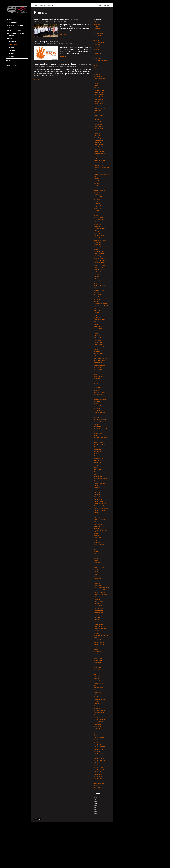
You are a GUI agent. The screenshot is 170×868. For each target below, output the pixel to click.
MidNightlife (97, 465)
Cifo (95, 117)
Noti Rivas (97, 492)
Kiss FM (96, 374)
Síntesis (96, 654)
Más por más (97, 436)
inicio (36, 5)
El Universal (97, 242)
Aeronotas (97, 29)
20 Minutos (97, 24)
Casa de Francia (98, 104)
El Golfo (96, 201)
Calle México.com (99, 90)
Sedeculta (97, 633)
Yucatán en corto (99, 756)
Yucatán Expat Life (99, 760)
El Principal (97, 231)
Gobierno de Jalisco (99, 320)
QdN (95, 581)
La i (95, 386)
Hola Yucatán (98, 340)
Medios (9, 39)
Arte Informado (98, 56)
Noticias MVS (98, 497)
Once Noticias (98, 524)
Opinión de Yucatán (99, 526)
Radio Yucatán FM (99, 590)
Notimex (96, 513)
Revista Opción (98, 617)
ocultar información (104, 5)
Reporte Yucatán (99, 601)
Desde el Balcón (98, 158)
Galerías (13, 53)
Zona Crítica (97, 788)
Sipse (95, 656)
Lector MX (97, 417)
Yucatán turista (98, 779)
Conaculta (97, 136)
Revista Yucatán (98, 624)
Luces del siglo (98, 433)
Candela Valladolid (99, 99)
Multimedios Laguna (100, 472)
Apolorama (97, 45)
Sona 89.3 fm (97, 667)
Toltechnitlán (97, 692)
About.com (97, 27)
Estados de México (99, 265)
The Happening (98, 688)
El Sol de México (98, 238)
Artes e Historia (98, 63)
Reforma (96, 597)
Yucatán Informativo (99, 767)
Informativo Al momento (101, 358)
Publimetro (97, 570)
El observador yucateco (101, 217)
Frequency (97, 299)
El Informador (98, 208)
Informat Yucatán (99, 354)
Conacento (97, 133)
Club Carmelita (98, 124)
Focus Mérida (98, 297)
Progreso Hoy (98, 563)
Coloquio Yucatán (99, 129)
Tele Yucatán (97, 676)
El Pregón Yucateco (99, 229)
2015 (96, 808)
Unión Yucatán (98, 704)
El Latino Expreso (99, 213)
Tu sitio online (98, 701)
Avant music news (99, 72)
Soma (95, 665)
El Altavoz (96, 186)
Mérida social (98, 447)
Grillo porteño (98, 326)
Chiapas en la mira (99, 108)
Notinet (96, 515)
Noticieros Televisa (99, 510)
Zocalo (96, 785)
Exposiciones (12, 23)
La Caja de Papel (99, 376)
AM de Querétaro (99, 42)
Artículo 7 (96, 67)
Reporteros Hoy (98, 604)
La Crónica (97, 379)
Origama (96, 535)
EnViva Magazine (99, 256)
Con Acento (97, 131)
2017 (96, 804)
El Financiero (97, 199)
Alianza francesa (98, 36)
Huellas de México (99, 345)
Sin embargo (97, 651)
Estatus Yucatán (98, 267)
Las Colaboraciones (100, 415)
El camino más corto (100, 188)
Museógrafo (97, 481)
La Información (98, 388)
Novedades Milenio (99, 520)
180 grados (97, 22)
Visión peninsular (99, 722)
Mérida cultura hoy (99, 445)
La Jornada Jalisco (99, 392)
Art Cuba (96, 49)
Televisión (13, 51)
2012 (96, 814)
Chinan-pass (97, 113)
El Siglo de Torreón (99, 236)
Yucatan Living (98, 772)
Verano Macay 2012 (42, 42)
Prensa (14, 45)
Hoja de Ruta (97, 338)
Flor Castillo (97, 295)
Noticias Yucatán (99, 501)
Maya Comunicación (100, 440)
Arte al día (97, 52)
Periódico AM (98, 547)
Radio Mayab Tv (98, 585)
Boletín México (98, 76)
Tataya (96, 674)
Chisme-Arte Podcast (15, 30)
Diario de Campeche (100, 161)
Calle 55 (96, 86)
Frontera (96, 301)
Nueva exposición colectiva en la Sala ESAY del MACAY (56, 64)
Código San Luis (98, 126)
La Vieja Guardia (99, 411)
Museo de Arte (98, 476)
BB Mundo (97, 74)
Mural (95, 474)
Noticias (13, 42)
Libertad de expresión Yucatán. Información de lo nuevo (101, 422)
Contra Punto (97, 142)
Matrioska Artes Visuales (101, 438)
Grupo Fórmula (98, 329)
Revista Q (96, 622)
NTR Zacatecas (98, 522)
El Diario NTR (98, 197)
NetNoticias (97, 486)
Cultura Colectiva (99, 151)
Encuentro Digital (99, 251)
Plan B (96, 549)
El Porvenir (97, 226)
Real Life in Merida (99, 592)
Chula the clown (98, 115)
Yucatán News (98, 774)
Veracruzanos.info (99, 713)
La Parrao (96, 397)
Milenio (96, 467)
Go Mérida (97, 317)
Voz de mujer (97, 724)
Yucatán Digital (98, 754)
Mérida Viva (97, 449)
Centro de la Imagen (100, 106)
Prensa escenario (99, 556)
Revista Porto (98, 620)
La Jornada (97, 390)
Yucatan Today (98, 776)
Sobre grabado (98, 660)
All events (96, 40)
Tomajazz (96, 695)
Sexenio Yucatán (99, 642)
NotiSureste (97, 517)
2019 (96, 800)
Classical (96, 120)
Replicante (97, 599)
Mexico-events (98, 456)
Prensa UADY (98, 558)
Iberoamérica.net (99, 347)
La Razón (96, 404)
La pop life (97, 401)
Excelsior (96, 279)
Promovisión (97, 565)
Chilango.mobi (98, 111)
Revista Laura (98, 615)
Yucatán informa (98, 765)
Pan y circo (97, 540)
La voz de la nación (99, 413)
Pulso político (98, 576)
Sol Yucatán (97, 663)
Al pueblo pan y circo (100, 33)
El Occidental (97, 222)
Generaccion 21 (98, 311)
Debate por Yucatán (99, 154)
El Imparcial (97, 206)
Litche (95, 431)
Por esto (96, 551)
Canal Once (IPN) (99, 95)
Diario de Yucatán (99, 163)
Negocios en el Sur (99, 483)
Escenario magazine (100, 258)
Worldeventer (98, 731)
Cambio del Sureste (99, 92)
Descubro (96, 156)
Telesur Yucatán (98, 683)
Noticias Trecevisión (99, 499)
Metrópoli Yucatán (99, 451)
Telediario (96, 679)
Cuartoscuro (97, 149)
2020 (96, 798)
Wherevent (97, 729)
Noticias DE (97, 495)
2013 (96, 812)
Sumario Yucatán (99, 670)
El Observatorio (98, 220)
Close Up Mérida (99, 122)
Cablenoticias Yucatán (100, 81)
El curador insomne (99, 190)
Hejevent (96, 333)
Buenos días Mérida (99, 79)
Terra (95, 685)
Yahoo (95, 733)
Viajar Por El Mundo (99, 720)
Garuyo (96, 308)
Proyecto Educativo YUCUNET (15, 27)
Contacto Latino (98, 140)
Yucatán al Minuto (99, 749)
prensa (46, 5)
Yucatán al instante (99, 747)
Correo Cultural (98, 147)
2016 (96, 806)
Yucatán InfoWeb (99, 770)
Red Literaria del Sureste (101, 595)
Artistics (96, 70)
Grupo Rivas (97, 331)
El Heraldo (97, 204)
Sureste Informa (98, 672)
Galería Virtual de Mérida (101, 306)
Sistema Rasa (98, 658)
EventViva (97, 276)
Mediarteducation (99, 442)
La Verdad (97, 408)
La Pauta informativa (100, 399)
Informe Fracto (98, 363)
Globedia (96, 313)
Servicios (10, 36)
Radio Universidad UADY (101, 588)
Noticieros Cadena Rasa (101, 508)
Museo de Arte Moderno (101, 479)
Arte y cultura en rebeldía (101, 61)
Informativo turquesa (100, 361)
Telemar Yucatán (99, 681)
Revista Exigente (99, 608)
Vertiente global (98, 715)
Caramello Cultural (99, 101)
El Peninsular (98, 224)
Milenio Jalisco (98, 470)
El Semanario (98, 233)
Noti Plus (96, 490)
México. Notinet (98, 458)
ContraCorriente (98, 145)
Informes (10, 56)
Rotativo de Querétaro (100, 629)
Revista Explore (98, 610)
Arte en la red (98, 54)
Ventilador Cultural (99, 710)
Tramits (96, 697)
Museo (9, 20)
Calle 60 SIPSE (98, 88)
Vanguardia (97, 708)
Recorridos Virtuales (15, 33)
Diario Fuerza (98, 172)
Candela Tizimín (98, 97)
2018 (96, 802)
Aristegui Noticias (99, 47)
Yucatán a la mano (99, 740)
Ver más (63, 34)
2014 (96, 810)
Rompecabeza (98, 626)
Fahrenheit (97, 281)
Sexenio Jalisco (98, 640)
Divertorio (96, 179)
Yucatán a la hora (99, 738)
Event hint (96, 274)
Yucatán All (97, 751)
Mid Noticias (97, 463)
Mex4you (96, 454)
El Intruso (96, 211)
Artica (95, 65)
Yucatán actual (98, 742)
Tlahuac (96, 690)
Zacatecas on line (99, 783)
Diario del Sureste (99, 165)
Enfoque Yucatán (99, 254)
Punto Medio (97, 579)
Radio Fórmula (98, 583)
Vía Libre (96, 717)
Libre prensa (97, 426)
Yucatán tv (97, 781)
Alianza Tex (97, 38)
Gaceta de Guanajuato (100, 304)
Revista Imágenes (99, 613)
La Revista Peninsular (100, 406)
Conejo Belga (98, 138)
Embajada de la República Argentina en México (101, 247)
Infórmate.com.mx (99, 356)
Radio (12, 48)
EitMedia (96, 183)
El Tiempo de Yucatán (100, 240)
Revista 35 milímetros (100, 606)
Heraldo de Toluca (99, 336)
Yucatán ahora (98, 745)
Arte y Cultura (98, 58)
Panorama (97, 542)
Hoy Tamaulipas (98, 342)
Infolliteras (97, 351)
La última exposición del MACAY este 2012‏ (51, 19)
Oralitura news (98, 529)
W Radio (51, 5)
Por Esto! (96, 554)
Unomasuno (97, 706)
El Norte (96, 215)
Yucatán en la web (99, 758)
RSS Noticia (97, 631)
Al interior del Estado (100, 31)
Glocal (95, 315)
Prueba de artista (99, 567)
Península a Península (100, 545)
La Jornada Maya (99, 395)
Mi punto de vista (99, 461)
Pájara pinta (97, 538)
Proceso (96, 560)
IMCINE (96, 349)
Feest (95, 283)
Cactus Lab (97, 83)
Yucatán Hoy (97, 763)
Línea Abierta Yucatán (100, 429)
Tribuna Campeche (99, 699)
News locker (97, 488)
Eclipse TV (97, 181)
